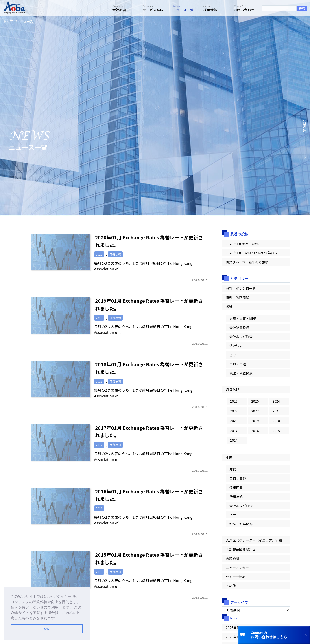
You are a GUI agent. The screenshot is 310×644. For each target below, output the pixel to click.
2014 (234, 440)
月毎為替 (232, 389)
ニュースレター (237, 568)
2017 (234, 431)
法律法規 (236, 346)
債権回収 (236, 487)
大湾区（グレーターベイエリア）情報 (254, 540)
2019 (255, 421)
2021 (276, 411)
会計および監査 (241, 336)
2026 (234, 401)
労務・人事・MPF (243, 318)
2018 (276, 421)
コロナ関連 (238, 364)
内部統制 (232, 558)
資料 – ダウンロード (241, 288)
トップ (8, 21)
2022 (255, 411)
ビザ (233, 355)
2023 (234, 411)
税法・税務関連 (241, 373)
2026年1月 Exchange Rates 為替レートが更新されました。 (258, 253)
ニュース (26, 21)
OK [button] (47, 629)
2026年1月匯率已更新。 (244, 244)
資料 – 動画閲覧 (237, 297)
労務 (233, 469)
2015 (276, 431)
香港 (229, 307)
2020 (234, 421)
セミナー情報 (236, 577)
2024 (276, 401)
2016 (255, 431)
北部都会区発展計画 (241, 549)
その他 (231, 586)
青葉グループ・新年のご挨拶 (247, 262)
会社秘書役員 (239, 328)
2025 (255, 401)
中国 (229, 457)
